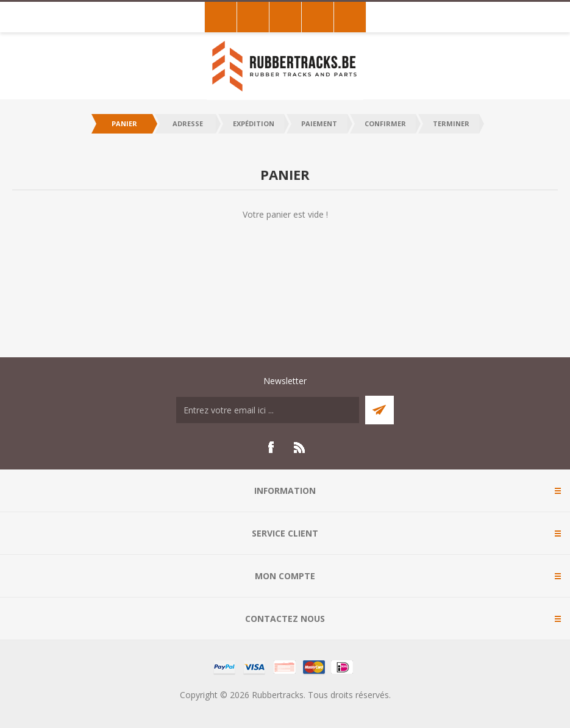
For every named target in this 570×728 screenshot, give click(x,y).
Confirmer (385, 123)
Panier (124, 123)
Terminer (451, 123)
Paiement (319, 123)
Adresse (188, 123)
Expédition (254, 123)
